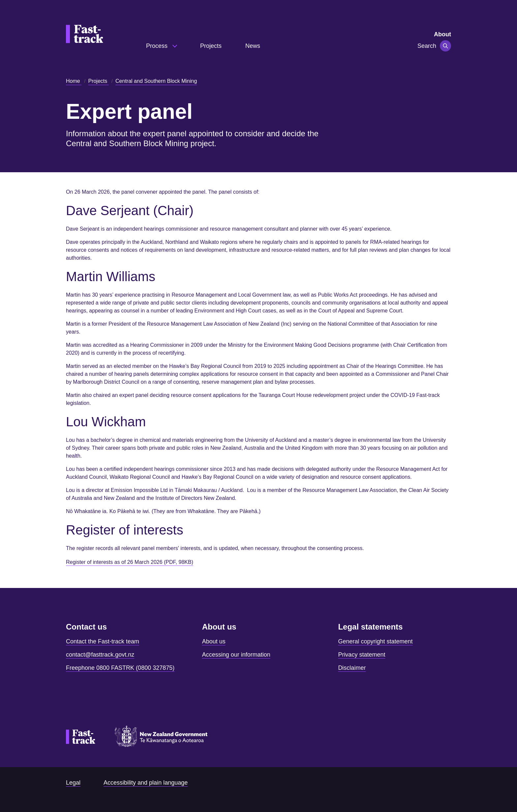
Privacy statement (362, 655)
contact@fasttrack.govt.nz (100, 655)
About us (214, 641)
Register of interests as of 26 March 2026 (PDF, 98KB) (130, 562)
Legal (73, 783)
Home (74, 81)
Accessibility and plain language (146, 783)
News (253, 46)
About (442, 34)
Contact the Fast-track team (103, 641)
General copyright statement (375, 641)
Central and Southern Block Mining (156, 81)
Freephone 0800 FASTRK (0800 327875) (120, 668)
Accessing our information (236, 655)
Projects (211, 46)
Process (158, 46)
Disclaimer (352, 668)
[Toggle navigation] (445, 46)
